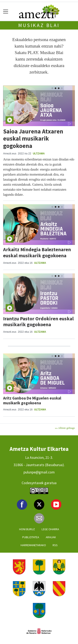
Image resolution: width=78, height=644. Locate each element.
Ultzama (39, 154)
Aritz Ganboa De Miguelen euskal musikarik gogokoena (32, 400)
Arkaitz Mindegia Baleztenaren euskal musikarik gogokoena (37, 252)
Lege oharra (50, 529)
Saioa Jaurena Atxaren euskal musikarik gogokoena (33, 139)
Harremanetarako (33, 545)
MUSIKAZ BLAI (39, 25)
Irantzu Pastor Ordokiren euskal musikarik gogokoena (38, 322)
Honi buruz (27, 529)
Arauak (51, 537)
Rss (55, 545)
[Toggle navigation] (6, 11)
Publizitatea (31, 537)
